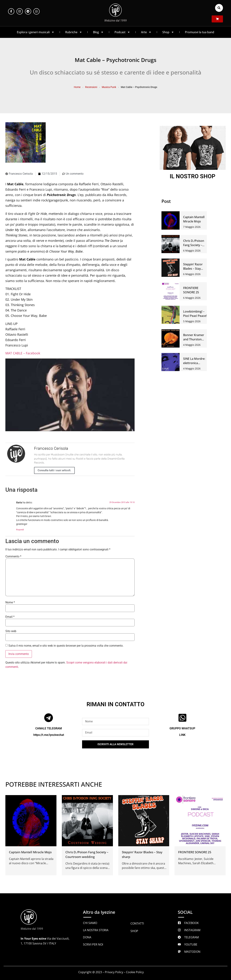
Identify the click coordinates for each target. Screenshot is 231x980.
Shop (168, 32)
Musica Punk (109, 87)
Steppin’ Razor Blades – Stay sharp (193, 269)
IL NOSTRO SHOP (193, 176)
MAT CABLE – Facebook (23, 353)
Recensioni (91, 87)
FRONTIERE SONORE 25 (195, 852)
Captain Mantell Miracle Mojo (30, 852)
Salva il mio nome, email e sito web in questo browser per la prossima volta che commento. (66, 646)
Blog (98, 32)
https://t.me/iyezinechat (49, 735)
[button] (219, 8)
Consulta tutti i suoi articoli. (54, 470)
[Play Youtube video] (70, 395)
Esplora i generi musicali (36, 32)
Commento (13, 557)
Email (10, 617)
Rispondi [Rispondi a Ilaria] (20, 530)
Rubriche (74, 32)
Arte (146, 32)
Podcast (122, 32)
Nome (10, 602)
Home (77, 87)
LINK (182, 735)
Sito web (11, 631)
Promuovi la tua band (200, 32)
